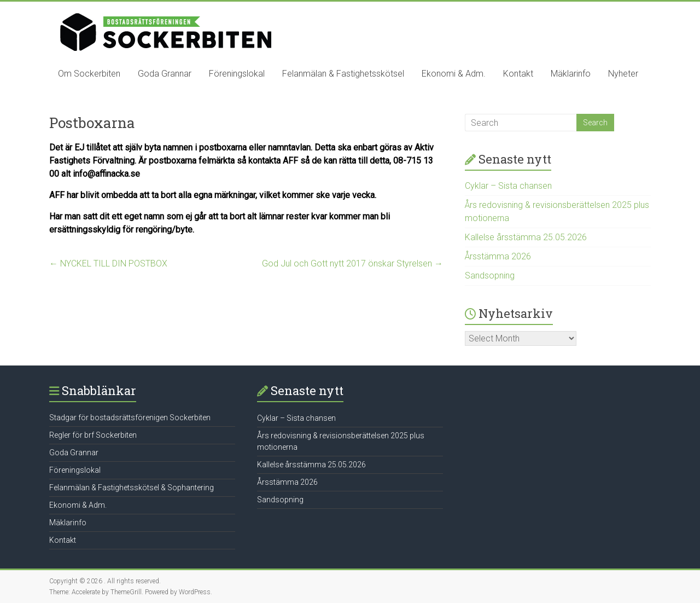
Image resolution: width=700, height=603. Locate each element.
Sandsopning (490, 276)
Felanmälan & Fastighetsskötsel (343, 74)
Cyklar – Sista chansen (508, 186)
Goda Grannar (165, 74)
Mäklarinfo (571, 74)
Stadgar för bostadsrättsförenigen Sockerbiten (130, 418)
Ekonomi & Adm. (454, 74)
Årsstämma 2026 (498, 256)
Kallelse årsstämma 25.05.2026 (526, 237)
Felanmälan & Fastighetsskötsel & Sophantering (132, 488)
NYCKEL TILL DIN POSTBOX (108, 263)
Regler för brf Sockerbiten (93, 435)
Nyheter (623, 74)
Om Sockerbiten (89, 74)
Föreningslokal (237, 74)
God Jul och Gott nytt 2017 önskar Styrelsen (352, 263)
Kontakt (518, 74)
